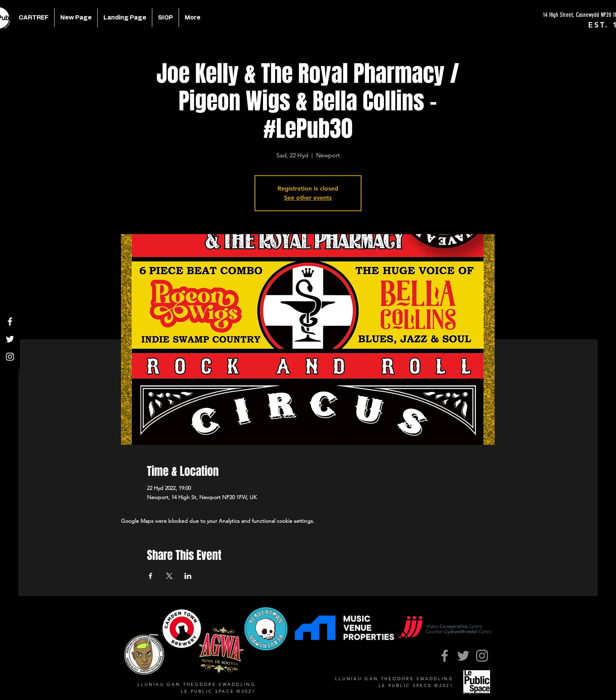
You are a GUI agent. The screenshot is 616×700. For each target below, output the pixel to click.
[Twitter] (10, 339)
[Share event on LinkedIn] (188, 576)
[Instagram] (10, 357)
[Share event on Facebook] (151, 576)
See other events (308, 198)
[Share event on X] (169, 576)
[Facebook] (10, 322)
